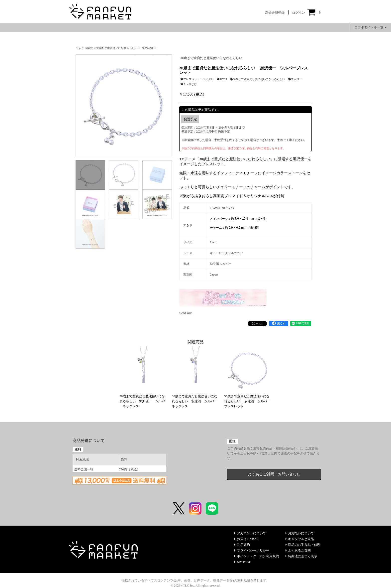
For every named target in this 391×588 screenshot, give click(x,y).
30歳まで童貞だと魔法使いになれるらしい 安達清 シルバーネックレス (195, 401)
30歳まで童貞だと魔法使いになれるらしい (211, 58)
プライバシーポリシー (252, 550)
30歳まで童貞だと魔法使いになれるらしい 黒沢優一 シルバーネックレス (142, 401)
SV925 (222, 79)
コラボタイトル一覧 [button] (371, 27)
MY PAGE (243, 562)
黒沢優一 (295, 79)
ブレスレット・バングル (197, 79)
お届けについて (247, 539)
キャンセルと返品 (300, 539)
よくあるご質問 (298, 550)
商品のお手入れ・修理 (303, 545)
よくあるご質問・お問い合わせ (274, 474)
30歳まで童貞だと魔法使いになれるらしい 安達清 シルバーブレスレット (247, 401)
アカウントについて (250, 533)
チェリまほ (189, 84)
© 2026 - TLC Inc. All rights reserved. (195, 585)
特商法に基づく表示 (301, 556)
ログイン (298, 13)
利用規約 (242, 545)
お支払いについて (300, 533)
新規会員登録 (275, 13)
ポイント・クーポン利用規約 (257, 556)
